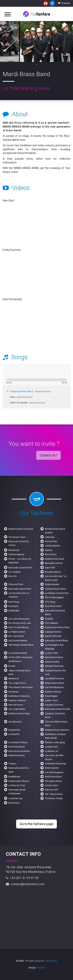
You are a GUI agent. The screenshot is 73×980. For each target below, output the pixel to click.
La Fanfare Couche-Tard (57, 593)
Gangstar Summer (54, 705)
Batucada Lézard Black (57, 641)
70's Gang (50, 602)
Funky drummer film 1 (30, 391)
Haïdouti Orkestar (17, 701)
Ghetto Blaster (52, 584)
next (21, 371)
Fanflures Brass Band (19, 714)
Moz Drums (51, 554)
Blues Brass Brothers (19, 751)
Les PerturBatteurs (54, 687)
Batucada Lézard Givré (20, 589)
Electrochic (14, 803)
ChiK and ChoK (16, 584)
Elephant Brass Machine (57, 730)
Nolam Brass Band (54, 683)
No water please (53, 572)
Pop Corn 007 (52, 790)
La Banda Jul (51, 751)
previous (8, 371)
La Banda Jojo (16, 798)
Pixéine (41, 968)
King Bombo (14, 730)
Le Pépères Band (17, 632)
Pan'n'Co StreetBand (18, 627)
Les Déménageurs (54, 772)
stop (27, 371)
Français (64, 3)
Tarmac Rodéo (52, 662)
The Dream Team (17, 537)
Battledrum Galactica (19, 696)
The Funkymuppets (54, 597)
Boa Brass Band (17, 747)
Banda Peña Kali (53, 636)
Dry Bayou (13, 606)
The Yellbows (52, 623)
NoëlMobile (14, 611)
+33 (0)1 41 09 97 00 (22, 878)
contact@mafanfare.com (25, 884)
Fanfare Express (16, 554)
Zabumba (50, 537)
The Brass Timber (54, 798)
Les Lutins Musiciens (19, 619)
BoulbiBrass (14, 777)
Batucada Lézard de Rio (20, 568)
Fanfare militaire (53, 692)
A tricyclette (51, 541)
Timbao (12, 764)
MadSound (14, 550)
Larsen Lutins (52, 785)
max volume (46, 371)
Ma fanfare (51, 961)
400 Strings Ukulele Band (21, 645)
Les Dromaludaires (18, 641)
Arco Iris (13, 576)
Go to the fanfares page (36, 824)
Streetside (14, 692)
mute (32, 371)
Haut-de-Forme (16, 705)
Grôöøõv (49, 619)
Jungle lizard (51, 747)
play (15, 371)
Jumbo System (52, 546)
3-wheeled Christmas (56, 764)
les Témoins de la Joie (20, 623)
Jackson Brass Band (55, 589)
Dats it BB (50, 568)
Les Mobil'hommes (54, 679)
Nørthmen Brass (17, 755)
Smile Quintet (52, 768)
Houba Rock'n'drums (19, 781)
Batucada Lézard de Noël (58, 709)
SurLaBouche (15, 722)
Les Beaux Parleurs (18, 742)
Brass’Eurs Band (53, 606)
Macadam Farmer (54, 563)
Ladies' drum (51, 701)
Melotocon (14, 679)
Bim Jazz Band (16, 636)
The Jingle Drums (17, 683)
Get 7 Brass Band (54, 794)
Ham (21, 397)
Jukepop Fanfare (53, 632)
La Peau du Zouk (17, 785)
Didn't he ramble (27, 403)
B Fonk (12, 666)
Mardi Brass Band (54, 657)
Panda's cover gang (55, 742)
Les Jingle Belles (17, 709)
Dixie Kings (14, 602)
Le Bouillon (14, 734)
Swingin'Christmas (54, 666)
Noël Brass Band (53, 777)
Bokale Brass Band (55, 559)
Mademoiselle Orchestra (21, 529)
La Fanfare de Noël (18, 653)
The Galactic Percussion (21, 687)
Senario (49, 550)
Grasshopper (51, 696)
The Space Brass (53, 781)
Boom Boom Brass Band (57, 627)
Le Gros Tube (51, 653)
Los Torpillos (15, 572)
